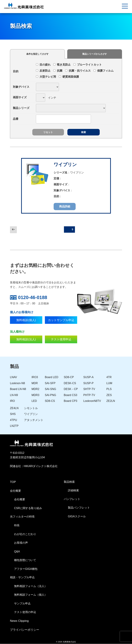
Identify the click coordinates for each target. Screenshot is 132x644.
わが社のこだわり (25, 534)
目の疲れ (43, 65)
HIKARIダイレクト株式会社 (41, 466)
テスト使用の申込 (25, 612)
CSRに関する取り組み (28, 508)
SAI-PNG (51, 395)
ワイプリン (65, 165)
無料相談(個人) (26, 329)
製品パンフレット (79, 508)
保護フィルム (104, 71)
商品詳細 (65, 206)
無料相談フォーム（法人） (31, 586)
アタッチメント (34, 420)
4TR (109, 378)
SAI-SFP (50, 383)
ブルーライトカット (88, 65)
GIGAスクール (77, 517)
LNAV (13, 378)
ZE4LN (14, 408)
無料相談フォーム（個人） (31, 595)
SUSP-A (89, 378)
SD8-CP (69, 378)
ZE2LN (111, 401)
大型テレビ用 (46, 77)
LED (34, 401)
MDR (35, 383)
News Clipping (19, 621)
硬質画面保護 (69, 77)
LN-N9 (14, 395)
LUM (109, 383)
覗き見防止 (62, 65)
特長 (17, 526)
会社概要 (20, 500)
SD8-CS (50, 401)
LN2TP (14, 426)
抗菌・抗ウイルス (78, 71)
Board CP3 (70, 401)
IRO (12, 401)
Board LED (52, 378)
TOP (13, 482)
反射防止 (43, 71)
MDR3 (35, 395)
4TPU (13, 420)
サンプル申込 (22, 604)
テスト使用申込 (61, 348)
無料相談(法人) (26, 348)
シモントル (31, 408)
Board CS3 (70, 395)
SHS (13, 414)
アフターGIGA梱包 (26, 569)
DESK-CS (70, 383)
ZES (109, 395)
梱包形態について (25, 560)
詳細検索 (73, 491)
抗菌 (58, 71)
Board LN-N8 (18, 389)
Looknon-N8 (17, 383)
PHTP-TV (89, 395)
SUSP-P (89, 383)
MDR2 (35, 389)
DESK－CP (71, 389)
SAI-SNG (51, 389)
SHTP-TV (89, 389)
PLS (109, 389)
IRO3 (35, 378)
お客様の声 (21, 543)
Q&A (17, 552)
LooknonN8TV (92, 401)
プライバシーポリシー (25, 630)
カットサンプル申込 (61, 329)
